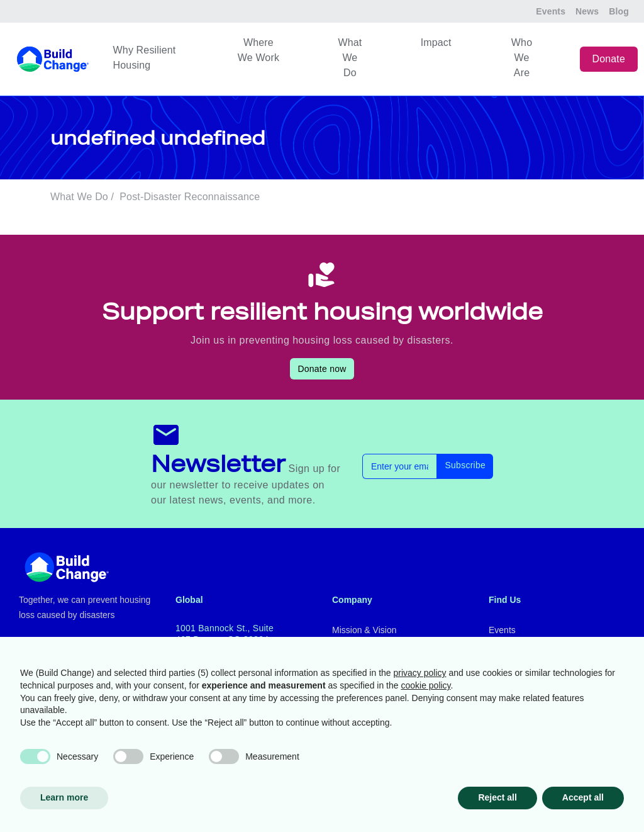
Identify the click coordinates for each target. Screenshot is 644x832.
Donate (609, 59)
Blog (619, 11)
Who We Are (522, 58)
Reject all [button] (497, 797)
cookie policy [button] (425, 685)
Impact (436, 42)
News (587, 11)
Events (551, 11)
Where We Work (258, 50)
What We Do (350, 58)
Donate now (322, 369)
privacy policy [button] (420, 673)
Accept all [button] (583, 797)
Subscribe (465, 465)
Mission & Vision (364, 630)
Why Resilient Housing (145, 58)
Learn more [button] (64, 797)
